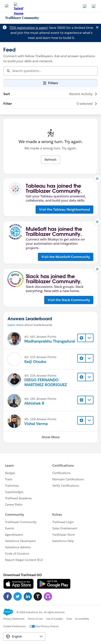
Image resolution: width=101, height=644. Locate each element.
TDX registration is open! (29, 28)
